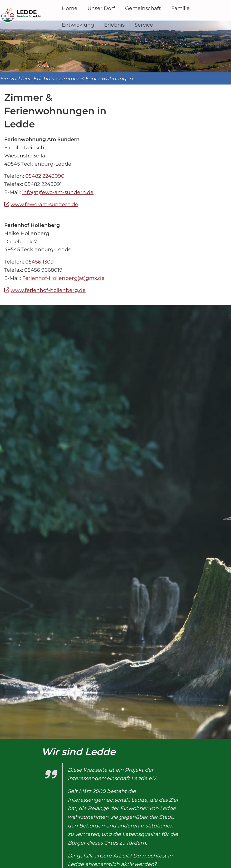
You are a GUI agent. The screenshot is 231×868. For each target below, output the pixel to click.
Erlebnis (48, 76)
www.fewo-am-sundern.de (49, 202)
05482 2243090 (49, 174)
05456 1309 (44, 260)
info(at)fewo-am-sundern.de (62, 190)
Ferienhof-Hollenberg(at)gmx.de (68, 276)
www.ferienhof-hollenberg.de (52, 288)
